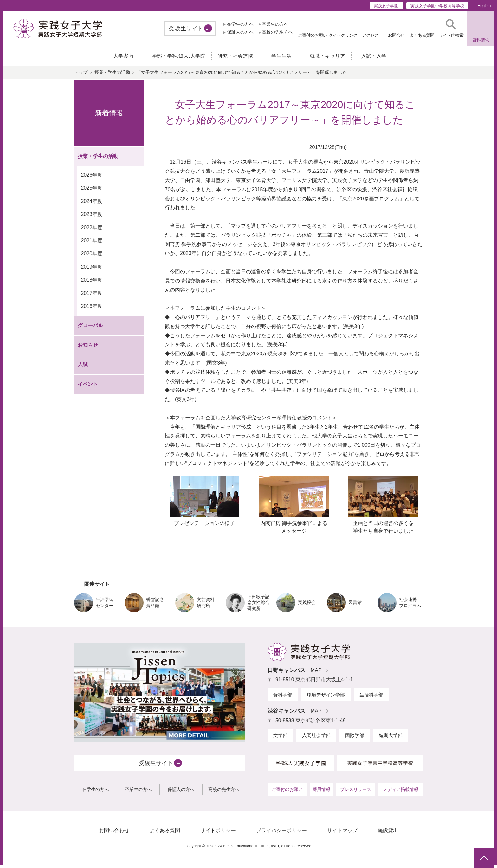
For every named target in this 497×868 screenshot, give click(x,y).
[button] (451, 28)
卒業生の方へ (275, 24)
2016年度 (92, 309)
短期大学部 (391, 738)
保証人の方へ (240, 32)
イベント (88, 387)
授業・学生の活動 (112, 76)
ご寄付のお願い (287, 793)
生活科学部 (371, 698)
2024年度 (92, 204)
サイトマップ (342, 834)
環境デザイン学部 (326, 698)
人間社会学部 (316, 738)
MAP (316, 673)
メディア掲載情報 (401, 793)
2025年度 (92, 191)
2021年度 (92, 244)
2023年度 (92, 217)
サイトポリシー (218, 834)
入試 (83, 368)
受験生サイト (186, 29)
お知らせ (88, 348)
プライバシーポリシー (281, 834)
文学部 (280, 738)
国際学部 (355, 738)
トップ (81, 76)
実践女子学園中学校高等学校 (437, 6)
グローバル (90, 329)
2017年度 (92, 296)
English (484, 6)
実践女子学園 (386, 6)
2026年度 (92, 178)
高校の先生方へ (277, 32)
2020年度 (92, 257)
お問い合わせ (114, 834)
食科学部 (283, 698)
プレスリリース (356, 793)
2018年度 (92, 283)
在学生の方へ (240, 24)
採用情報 (321, 793)
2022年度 (92, 230)
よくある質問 (165, 834)
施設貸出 (388, 834)
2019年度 (92, 270)
